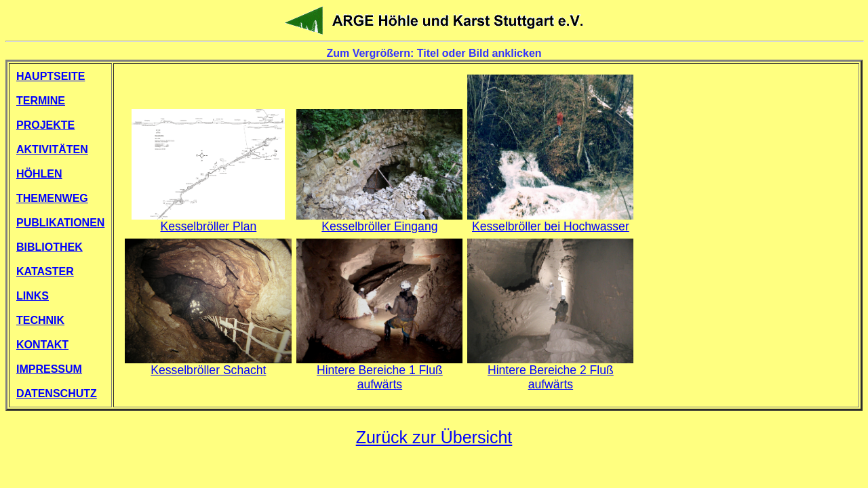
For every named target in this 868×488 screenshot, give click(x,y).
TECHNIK (40, 320)
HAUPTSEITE (51, 76)
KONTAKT (42, 345)
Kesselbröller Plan (208, 221)
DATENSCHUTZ (57, 393)
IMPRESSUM (49, 369)
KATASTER (45, 271)
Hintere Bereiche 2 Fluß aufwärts (550, 372)
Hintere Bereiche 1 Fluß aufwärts (379, 372)
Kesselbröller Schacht (208, 365)
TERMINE (41, 101)
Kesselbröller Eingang (379, 221)
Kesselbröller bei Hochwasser (550, 221)
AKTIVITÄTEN (52, 149)
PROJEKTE (45, 125)
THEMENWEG (52, 198)
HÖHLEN (39, 174)
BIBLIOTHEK (50, 247)
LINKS (33, 296)
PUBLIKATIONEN (60, 223)
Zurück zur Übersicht (434, 437)
